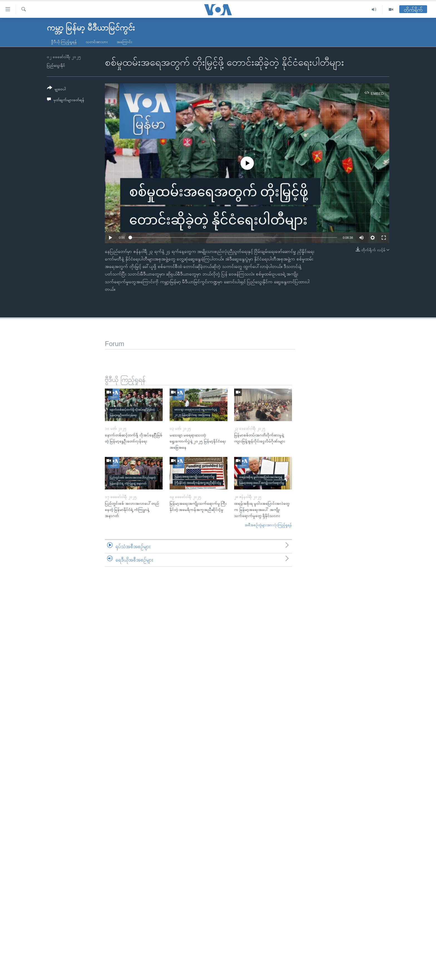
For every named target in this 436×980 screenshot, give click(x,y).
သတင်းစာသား (97, 42)
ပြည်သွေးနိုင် (56, 65)
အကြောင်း (124, 42)
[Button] (56, 89)
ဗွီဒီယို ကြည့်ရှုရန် (64, 42)
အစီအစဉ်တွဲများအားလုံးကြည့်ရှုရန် (268, 525)
